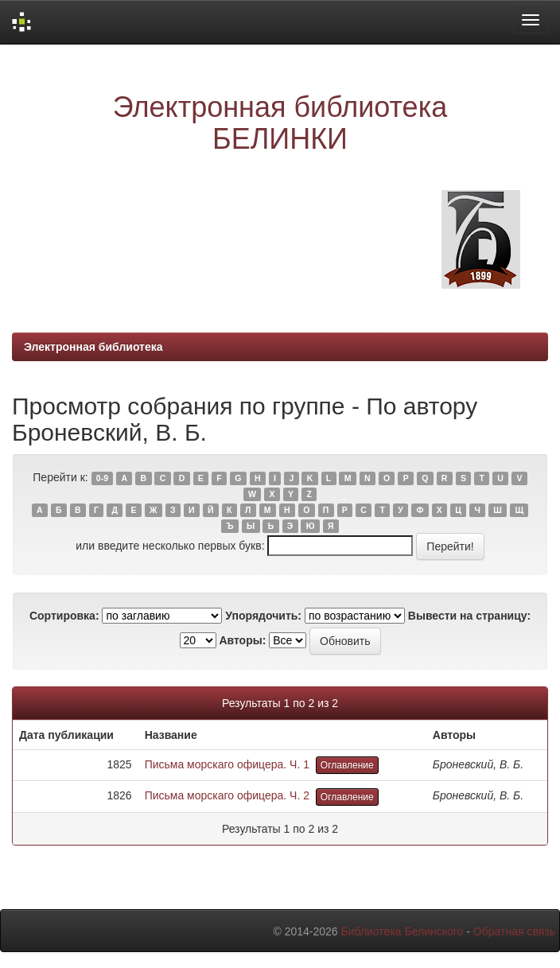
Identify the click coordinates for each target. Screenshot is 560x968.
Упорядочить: (263, 616)
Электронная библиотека (93, 347)
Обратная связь (514, 931)
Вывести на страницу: (469, 616)
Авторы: (242, 640)
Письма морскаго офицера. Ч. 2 (227, 795)
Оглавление (347, 765)
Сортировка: (64, 616)
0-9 (102, 478)
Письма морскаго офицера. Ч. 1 (227, 764)
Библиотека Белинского (402, 931)
